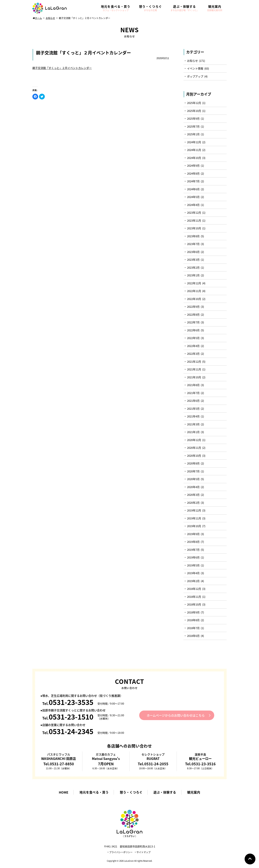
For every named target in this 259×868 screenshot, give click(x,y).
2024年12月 (194, 142)
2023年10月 (194, 228)
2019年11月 (194, 518)
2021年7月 (193, 393)
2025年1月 (193, 134)
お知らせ (192, 61)
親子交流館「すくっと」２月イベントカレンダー (62, 68)
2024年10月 (194, 158)
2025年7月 (193, 126)
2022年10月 (194, 299)
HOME (62, 792)
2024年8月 (193, 173)
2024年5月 (193, 197)
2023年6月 (193, 252)
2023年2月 (193, 268)
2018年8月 (193, 620)
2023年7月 (193, 244)
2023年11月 (194, 221)
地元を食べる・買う (94, 792)
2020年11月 (194, 448)
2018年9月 (193, 612)
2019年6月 (193, 557)
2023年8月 (193, 236)
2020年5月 (193, 479)
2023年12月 (194, 213)
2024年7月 (193, 181)
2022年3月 (193, 354)
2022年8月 (193, 315)
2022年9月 (193, 307)
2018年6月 (193, 636)
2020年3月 (193, 495)
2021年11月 (194, 369)
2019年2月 (193, 581)
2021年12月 (194, 362)
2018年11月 (194, 597)
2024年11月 (194, 150)
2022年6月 (193, 330)
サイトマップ (144, 852)
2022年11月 (194, 291)
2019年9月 (193, 534)
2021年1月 (193, 432)
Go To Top (250, 859)
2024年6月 (193, 189)
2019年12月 (194, 510)
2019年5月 (193, 565)
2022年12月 (194, 283)
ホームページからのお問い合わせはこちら (176, 715)
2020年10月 (194, 456)
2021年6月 (193, 401)
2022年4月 (193, 346)
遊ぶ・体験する (165, 792)
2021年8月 (193, 385)
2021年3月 (193, 424)
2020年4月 (193, 487)
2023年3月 (193, 260)
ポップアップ (195, 76)
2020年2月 (193, 503)
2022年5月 (193, 338)
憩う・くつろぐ (131, 792)
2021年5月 (193, 409)
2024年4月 (193, 205)
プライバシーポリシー (121, 852)
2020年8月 (193, 463)
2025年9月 (193, 119)
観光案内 (195, 792)
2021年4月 (193, 416)
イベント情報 (195, 68)
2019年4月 (193, 573)
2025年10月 (194, 111)
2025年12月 (194, 103)
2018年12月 (194, 589)
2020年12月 (194, 440)
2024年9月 (193, 166)
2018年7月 (193, 628)
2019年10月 (194, 526)
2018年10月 (194, 604)
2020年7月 (193, 471)
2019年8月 (193, 542)
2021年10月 (194, 377)
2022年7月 (193, 322)
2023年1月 (193, 275)
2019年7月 (193, 550)
